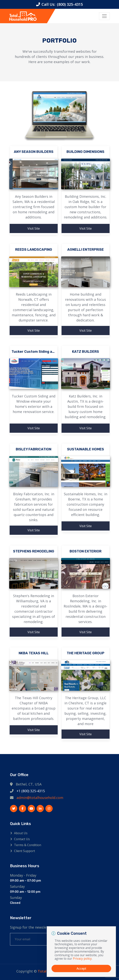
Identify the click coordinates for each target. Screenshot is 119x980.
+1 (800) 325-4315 (31, 791)
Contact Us (22, 839)
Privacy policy (82, 959)
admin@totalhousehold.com (40, 798)
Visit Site (34, 228)
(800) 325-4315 (70, 4)
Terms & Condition (28, 845)
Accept (81, 968)
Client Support (25, 851)
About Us (21, 833)
